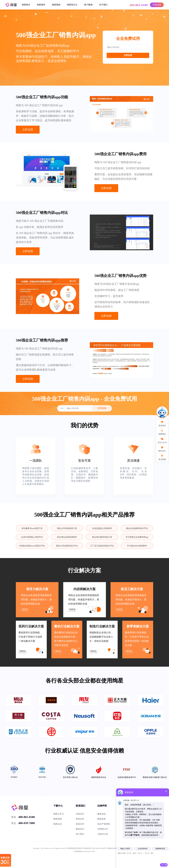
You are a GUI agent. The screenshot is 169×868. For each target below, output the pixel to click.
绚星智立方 (72, 5)
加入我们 (80, 834)
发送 (163, 865)
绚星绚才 (26, 5)
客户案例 (88, 5)
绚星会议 (58, 824)
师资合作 (80, 819)
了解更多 (25, 609)
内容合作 (80, 814)
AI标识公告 (103, 834)
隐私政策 (102, 819)
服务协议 (102, 814)
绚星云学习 (59, 814)
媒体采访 (80, 829)
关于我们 (103, 5)
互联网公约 (103, 829)
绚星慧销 (56, 5)
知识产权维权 (104, 824)
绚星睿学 (41, 5)
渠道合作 (80, 824)
